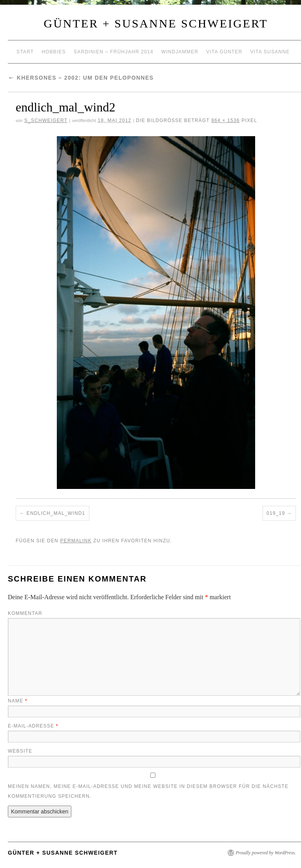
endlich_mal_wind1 (56, 513)
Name (18, 701)
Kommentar (25, 613)
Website (20, 751)
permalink (76, 541)
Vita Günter (224, 52)
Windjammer (180, 52)
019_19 (276, 513)
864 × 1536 (225, 120)
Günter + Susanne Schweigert (156, 23)
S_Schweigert (46, 120)
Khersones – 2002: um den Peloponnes (81, 78)
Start (25, 52)
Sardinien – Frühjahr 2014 (113, 52)
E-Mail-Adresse (33, 726)
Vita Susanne (270, 52)
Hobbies (54, 52)
